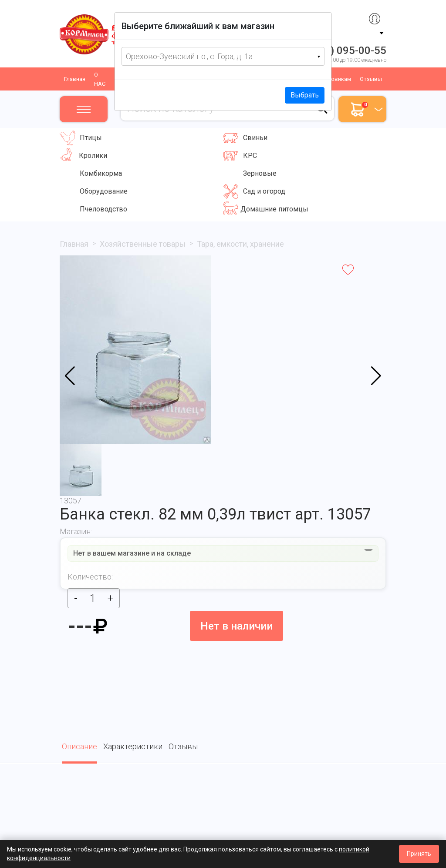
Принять (419, 854)
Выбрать (305, 95)
